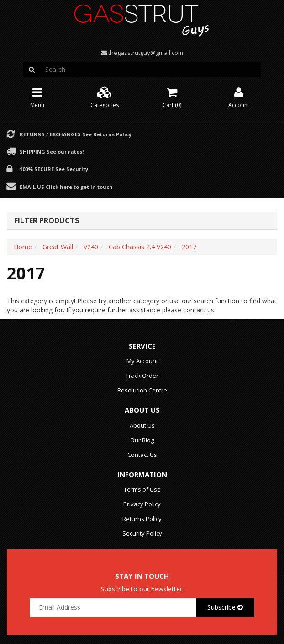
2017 (189, 247)
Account (239, 97)
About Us (142, 425)
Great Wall (58, 247)
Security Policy (142, 533)
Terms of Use (142, 489)
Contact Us (142, 455)
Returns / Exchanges (76, 134)
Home (23, 247)
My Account (142, 361)
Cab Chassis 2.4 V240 (140, 247)
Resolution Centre (142, 390)
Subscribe (225, 607)
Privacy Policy (142, 504)
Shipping (52, 151)
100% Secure (54, 169)
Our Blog (142, 440)
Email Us (66, 187)
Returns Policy (142, 519)
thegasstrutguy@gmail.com (146, 53)
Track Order (142, 376)
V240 (91, 247)
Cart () (172, 97)
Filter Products (47, 221)
